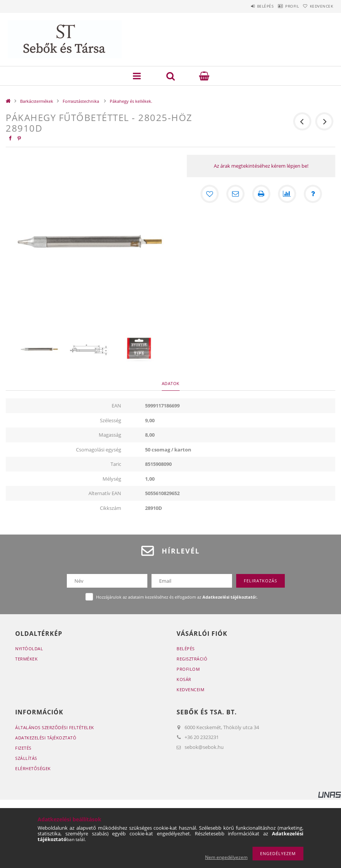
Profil (281, 6)
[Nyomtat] (261, 194)
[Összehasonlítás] (287, 194)
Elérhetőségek (33, 768)
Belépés (248, 6)
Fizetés (23, 748)
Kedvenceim (190, 690)
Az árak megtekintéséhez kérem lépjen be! (261, 166)
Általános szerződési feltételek (55, 727)
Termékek (26, 659)
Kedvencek (318, 6)
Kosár (184, 679)
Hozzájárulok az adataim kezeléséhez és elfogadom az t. (177, 597)
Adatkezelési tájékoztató (46, 738)
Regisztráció (192, 659)
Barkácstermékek (37, 101)
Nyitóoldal (29, 649)
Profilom (188, 669)
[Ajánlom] (235, 194)
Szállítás (26, 758)
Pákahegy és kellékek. (131, 101)
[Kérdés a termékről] (313, 194)
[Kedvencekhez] (210, 194)
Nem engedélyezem (226, 857)
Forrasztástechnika (81, 101)
